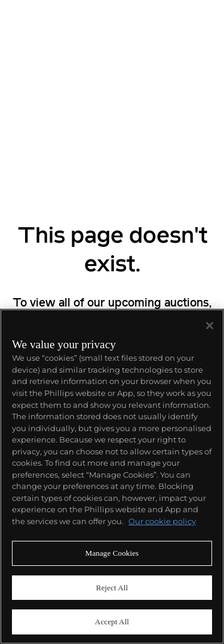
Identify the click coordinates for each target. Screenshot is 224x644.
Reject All (112, 588)
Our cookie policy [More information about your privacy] (162, 521)
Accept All (112, 622)
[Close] (210, 326)
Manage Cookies (112, 553)
